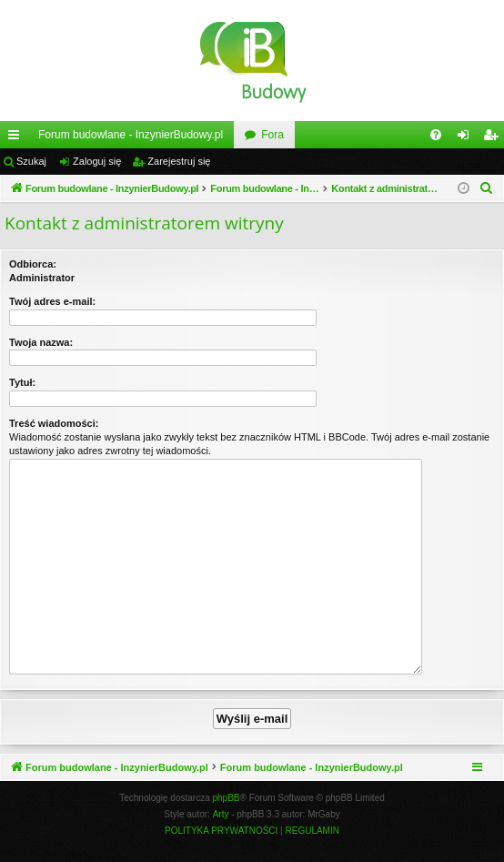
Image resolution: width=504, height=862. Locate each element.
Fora (272, 135)
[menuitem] (436, 135)
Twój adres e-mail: (52, 301)
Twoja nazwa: (41, 342)
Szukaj (31, 161)
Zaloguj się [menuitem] (467, 138)
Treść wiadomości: (54, 423)
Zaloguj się (97, 161)
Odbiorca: (33, 264)
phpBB (227, 798)
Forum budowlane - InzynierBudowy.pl (131, 135)
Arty (221, 814)
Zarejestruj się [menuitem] (494, 138)
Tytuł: (22, 382)
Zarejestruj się (179, 161)
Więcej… (17, 138)
